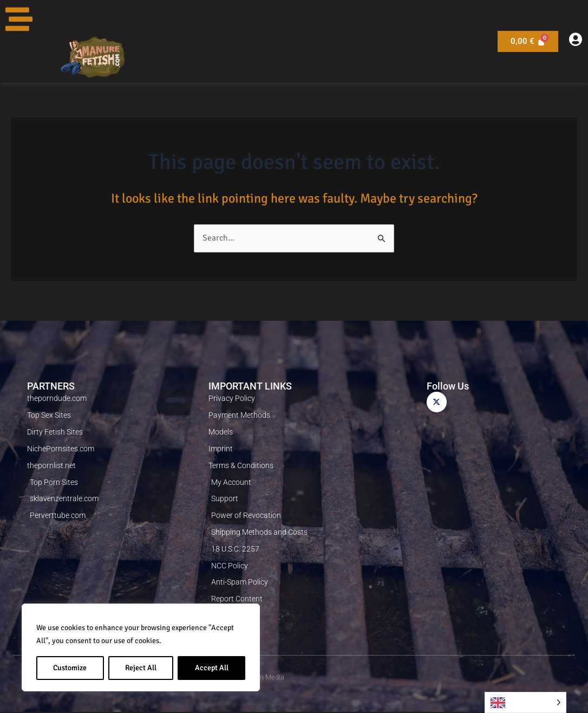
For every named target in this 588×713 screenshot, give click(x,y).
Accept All (212, 668)
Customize (70, 668)
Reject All (141, 668)
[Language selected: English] (525, 702)
